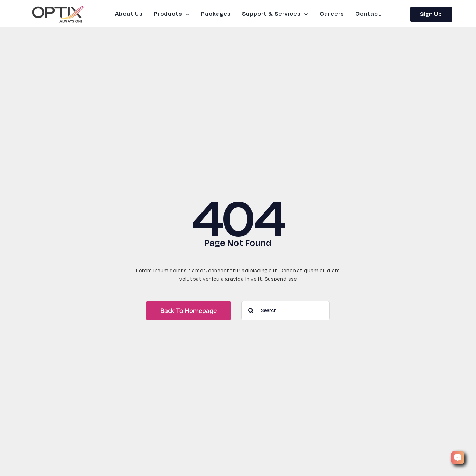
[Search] (251, 311)
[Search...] (286, 311)
